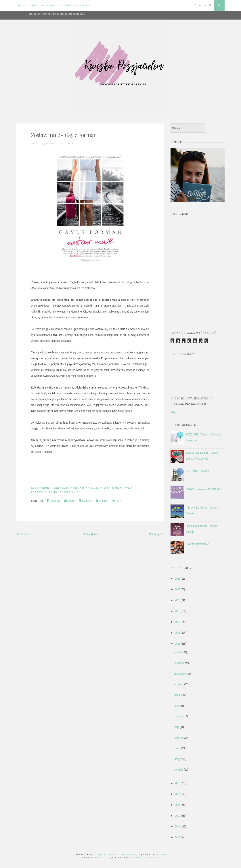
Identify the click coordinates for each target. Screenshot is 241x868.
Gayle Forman (41, 488)
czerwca (178, 716)
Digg (116, 501)
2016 (177, 644)
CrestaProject (101, 858)
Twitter (70, 501)
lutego (178, 759)
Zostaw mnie (69, 492)
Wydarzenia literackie (75, 5)
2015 (177, 783)
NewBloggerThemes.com (146, 858)
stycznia (179, 770)
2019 (177, 611)
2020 (177, 600)
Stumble (102, 501)
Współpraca (49, 5)
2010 (177, 837)
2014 (177, 794)
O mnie (33, 5)
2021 (177, 589)
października (181, 674)
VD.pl (173, 412)
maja (177, 727)
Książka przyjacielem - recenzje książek (117, 855)
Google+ (85, 501)
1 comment (69, 144)
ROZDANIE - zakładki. (197, 471)
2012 (177, 816)
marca (177, 748)
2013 (177, 805)
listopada (179, 663)
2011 (177, 826)
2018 (177, 622)
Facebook (54, 501)
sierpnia (178, 695)
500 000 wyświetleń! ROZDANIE (203, 489)
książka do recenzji (69, 488)
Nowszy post (24, 534)
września (179, 684)
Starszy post (156, 534)
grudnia (178, 652)
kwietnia (178, 738)
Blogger (161, 855)
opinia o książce (98, 488)
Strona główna (90, 534)
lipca (176, 706)
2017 (177, 633)
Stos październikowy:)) (198, 544)
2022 (177, 578)
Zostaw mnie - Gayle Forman (64, 135)
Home (22, 5)
